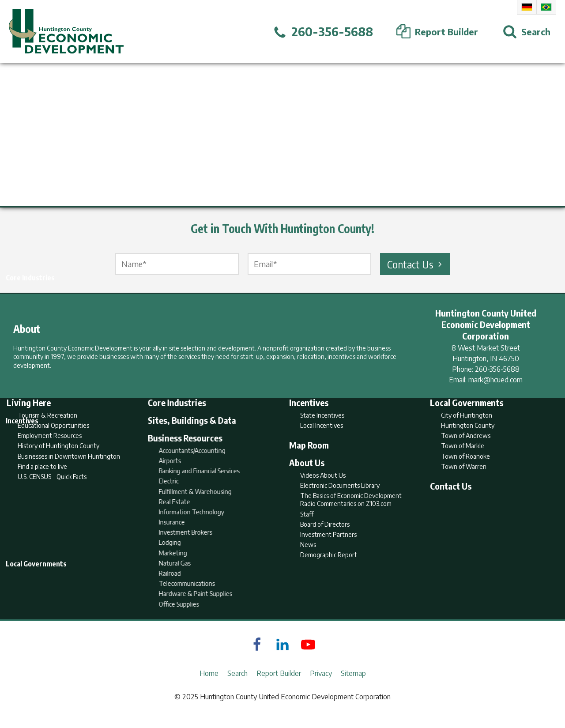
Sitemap (353, 687)
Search (237, 687)
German (527, 7)
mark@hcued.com (495, 380)
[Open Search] (527, 32)
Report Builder (279, 687)
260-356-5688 (497, 369)
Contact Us (416, 264)
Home (209, 687)
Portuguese (546, 7)
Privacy (321, 687)
